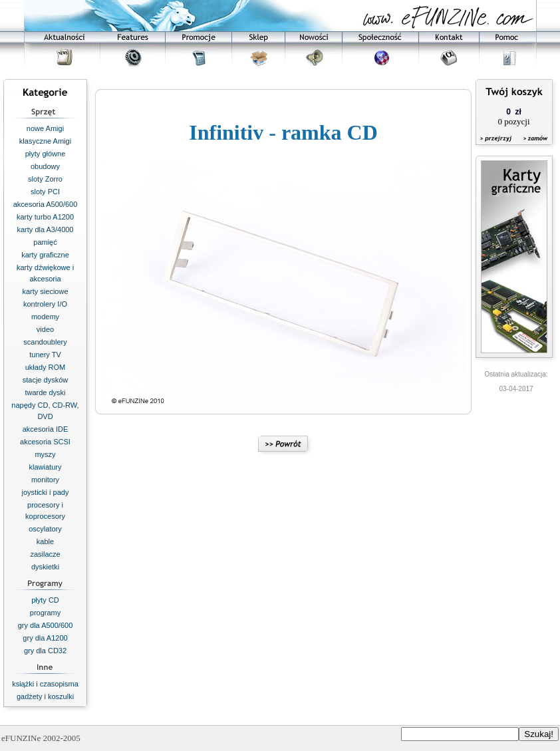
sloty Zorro (45, 179)
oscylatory (45, 529)
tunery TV (45, 355)
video (45, 329)
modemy (45, 317)
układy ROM (46, 367)
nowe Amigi (45, 128)
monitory (45, 480)
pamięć (45, 242)
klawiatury (46, 467)
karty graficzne (45, 255)
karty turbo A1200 (45, 217)
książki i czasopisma (45, 684)
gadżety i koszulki (45, 696)
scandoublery (45, 342)
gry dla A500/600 (46, 625)
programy (45, 613)
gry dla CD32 (45, 651)
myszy (45, 454)
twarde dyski (45, 392)
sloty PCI (45, 192)
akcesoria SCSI (45, 442)
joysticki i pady (46, 492)
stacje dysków (45, 380)
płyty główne (46, 154)
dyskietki (45, 567)
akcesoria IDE (45, 429)
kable (45, 541)
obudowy (45, 166)
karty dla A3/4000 (45, 229)
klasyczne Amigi (45, 141)
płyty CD (45, 600)
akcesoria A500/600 (46, 204)
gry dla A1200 (45, 638)
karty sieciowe (45, 291)
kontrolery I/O (45, 304)
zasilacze (45, 554)
